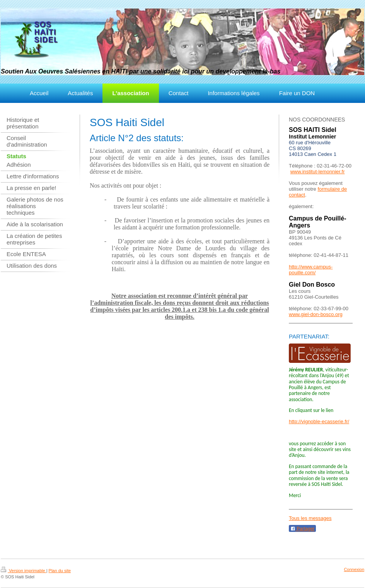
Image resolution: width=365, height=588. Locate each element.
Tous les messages (310, 518)
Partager (302, 529)
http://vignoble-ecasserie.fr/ (319, 421)
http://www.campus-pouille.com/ (311, 270)
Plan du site (60, 571)
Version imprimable (24, 571)
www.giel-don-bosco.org (316, 314)
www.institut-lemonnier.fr (318, 172)
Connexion (354, 569)
